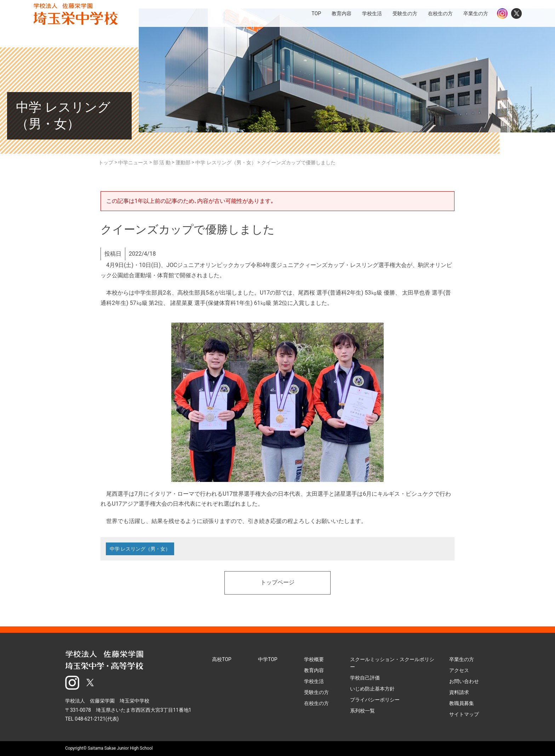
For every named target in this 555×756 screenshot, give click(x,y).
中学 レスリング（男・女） (140, 549)
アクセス (459, 670)
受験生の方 (316, 692)
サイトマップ (464, 714)
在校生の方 (316, 703)
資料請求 (459, 692)
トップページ (277, 583)
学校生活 (314, 681)
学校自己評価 (365, 678)
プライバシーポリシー (375, 700)
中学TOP (268, 659)
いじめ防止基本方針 (372, 689)
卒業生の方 (462, 659)
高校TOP (222, 659)
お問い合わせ (464, 681)
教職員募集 (462, 703)
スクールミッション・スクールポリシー (392, 663)
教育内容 (314, 670)
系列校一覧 (362, 711)
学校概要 (314, 659)
